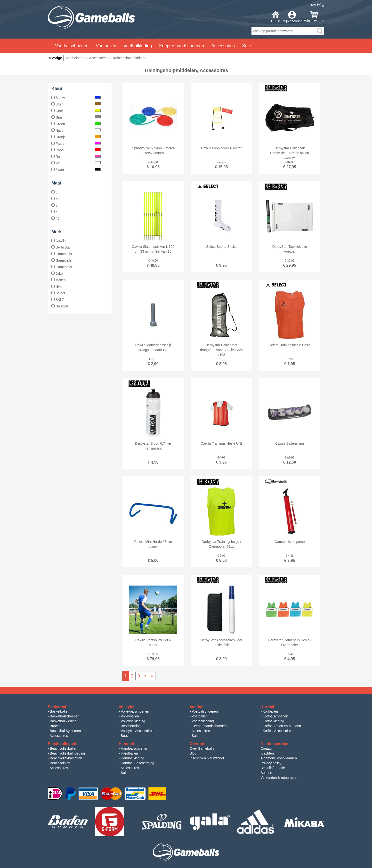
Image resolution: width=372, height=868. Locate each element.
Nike (57, 287)
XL (56, 199)
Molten (59, 280)
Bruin (76, 104)
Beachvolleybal (62, 744)
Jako (57, 273)
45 (55, 218)
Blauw (76, 98)
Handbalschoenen (134, 748)
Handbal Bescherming (137, 763)
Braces (55, 726)
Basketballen (60, 711)
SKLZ (58, 300)
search (320, 31)
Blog (193, 753)
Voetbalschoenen (205, 711)
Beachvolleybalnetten (66, 758)
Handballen (129, 753)
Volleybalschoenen (135, 711)
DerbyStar (61, 247)
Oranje (76, 137)
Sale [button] (247, 46)
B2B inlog (317, 5)
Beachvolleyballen (64, 748)
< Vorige (55, 58)
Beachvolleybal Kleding (68, 753)
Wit (76, 163)
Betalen (266, 773)
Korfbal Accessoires (278, 731)
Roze (76, 157)
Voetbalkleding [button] (138, 46)
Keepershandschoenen (209, 726)
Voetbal (197, 707)
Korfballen (270, 711)
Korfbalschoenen (275, 716)
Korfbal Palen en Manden (282, 726)
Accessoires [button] (223, 46)
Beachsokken (60, 763)
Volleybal (127, 707)
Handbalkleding (133, 758)
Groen (76, 124)
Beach (126, 736)
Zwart (76, 170)
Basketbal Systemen (65, 731)
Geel (76, 111)
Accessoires (59, 736)
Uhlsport (60, 306)
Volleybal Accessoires (137, 731)
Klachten (267, 753)
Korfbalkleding (273, 721)
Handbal (126, 744)
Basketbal (57, 707)
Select (58, 293)
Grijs (76, 117)
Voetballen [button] (106, 46)
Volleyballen (130, 716)
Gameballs (62, 254)
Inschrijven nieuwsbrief (207, 758)
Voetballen (200, 716)
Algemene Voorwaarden (279, 758)
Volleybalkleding (133, 721)
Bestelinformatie (273, 768)
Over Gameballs (202, 748)
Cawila (59, 241)
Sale (195, 736)
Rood (76, 150)
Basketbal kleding (63, 721)
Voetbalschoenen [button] (72, 46)
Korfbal (267, 707)
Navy (76, 130)
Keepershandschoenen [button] (182, 46)
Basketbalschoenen (65, 716)
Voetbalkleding (203, 721)
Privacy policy (271, 763)
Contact (267, 748)
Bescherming (131, 726)
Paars (76, 144)
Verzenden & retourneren (280, 778)
